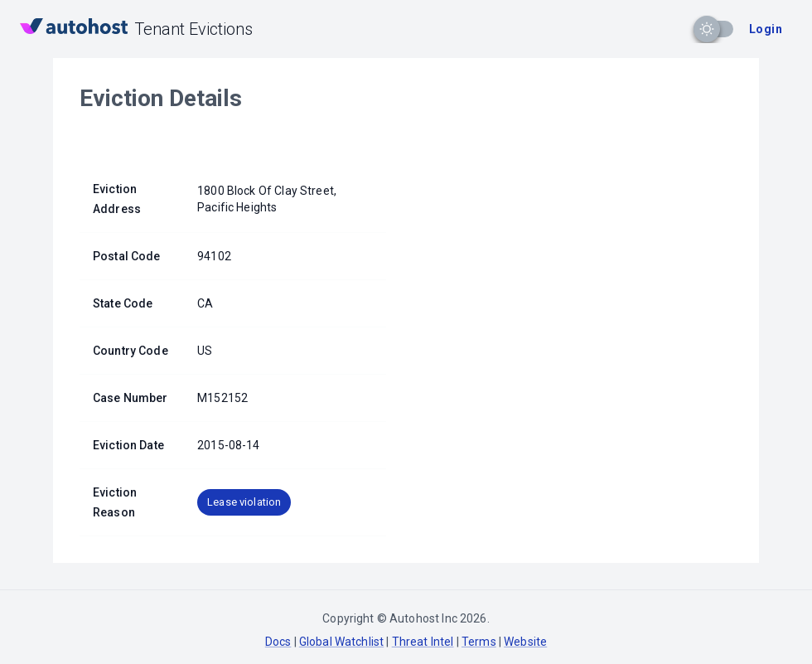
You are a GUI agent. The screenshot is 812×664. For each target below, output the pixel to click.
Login (766, 29)
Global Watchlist (341, 642)
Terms (479, 642)
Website (525, 642)
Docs (278, 642)
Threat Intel (423, 642)
